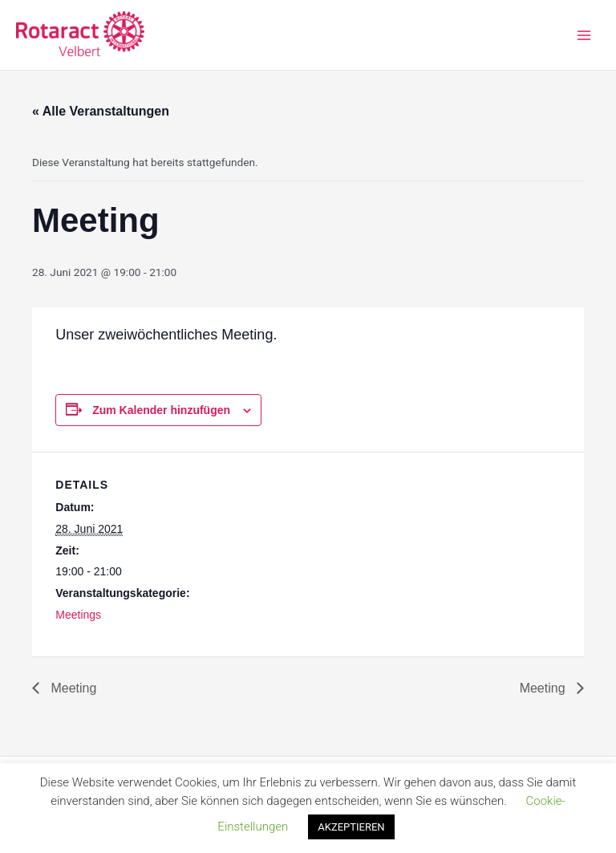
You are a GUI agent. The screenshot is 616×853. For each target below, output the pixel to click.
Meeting (72, 688)
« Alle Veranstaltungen (101, 111)
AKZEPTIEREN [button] (351, 827)
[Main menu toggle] (584, 35)
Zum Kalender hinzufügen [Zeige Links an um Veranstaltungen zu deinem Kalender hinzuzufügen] (161, 410)
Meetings (78, 615)
